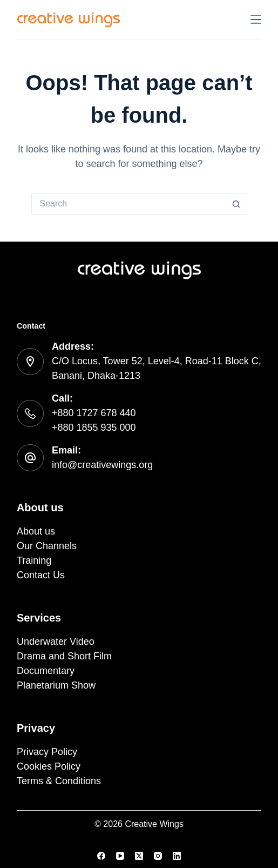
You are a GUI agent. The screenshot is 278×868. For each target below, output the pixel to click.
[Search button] (236, 204)
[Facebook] (101, 856)
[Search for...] (128, 204)
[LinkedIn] (177, 856)
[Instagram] (158, 856)
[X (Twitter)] (139, 856)
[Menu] (256, 19)
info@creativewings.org (102, 465)
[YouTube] (120, 856)
